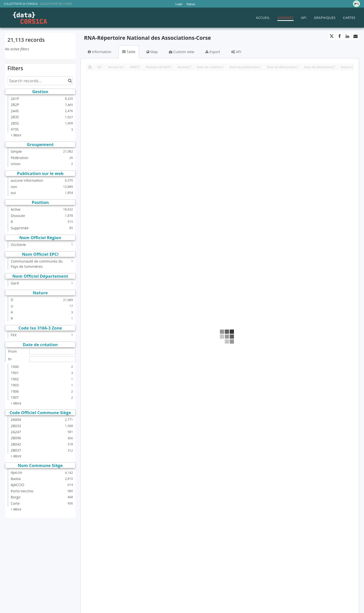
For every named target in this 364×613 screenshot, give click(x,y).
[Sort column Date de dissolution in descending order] (334, 67)
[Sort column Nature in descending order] (353, 67)
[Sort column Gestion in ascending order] (190, 66)
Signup (191, 4)
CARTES (349, 18)
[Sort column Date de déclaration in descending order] (297, 67)
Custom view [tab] (181, 52)
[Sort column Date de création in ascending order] (223, 66)
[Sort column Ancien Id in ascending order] (123, 66)
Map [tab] (152, 52)
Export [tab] (213, 52)
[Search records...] (40, 81)
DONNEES (286, 18)
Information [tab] (99, 52)
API (304, 18)
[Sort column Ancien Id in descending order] (123, 67)
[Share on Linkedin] (347, 36)
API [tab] (236, 52)
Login (179, 4)
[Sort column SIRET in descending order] (139, 67)
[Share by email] (355, 36)
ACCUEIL (263, 18)
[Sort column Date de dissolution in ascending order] (334, 66)
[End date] (52, 359)
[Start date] (52, 352)
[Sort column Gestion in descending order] (190, 67)
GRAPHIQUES (325, 18)
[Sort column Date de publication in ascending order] (260, 66)
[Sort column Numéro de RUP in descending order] (171, 67)
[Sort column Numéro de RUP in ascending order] (171, 66)
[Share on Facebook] (340, 36)
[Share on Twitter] (332, 36)
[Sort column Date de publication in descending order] (260, 67)
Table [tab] (129, 52)
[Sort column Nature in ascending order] (353, 66)
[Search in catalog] (70, 81)
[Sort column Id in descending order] (101, 67)
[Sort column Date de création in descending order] (223, 67)
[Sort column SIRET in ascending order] (139, 66)
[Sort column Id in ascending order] (101, 66)
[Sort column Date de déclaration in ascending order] (297, 66)
